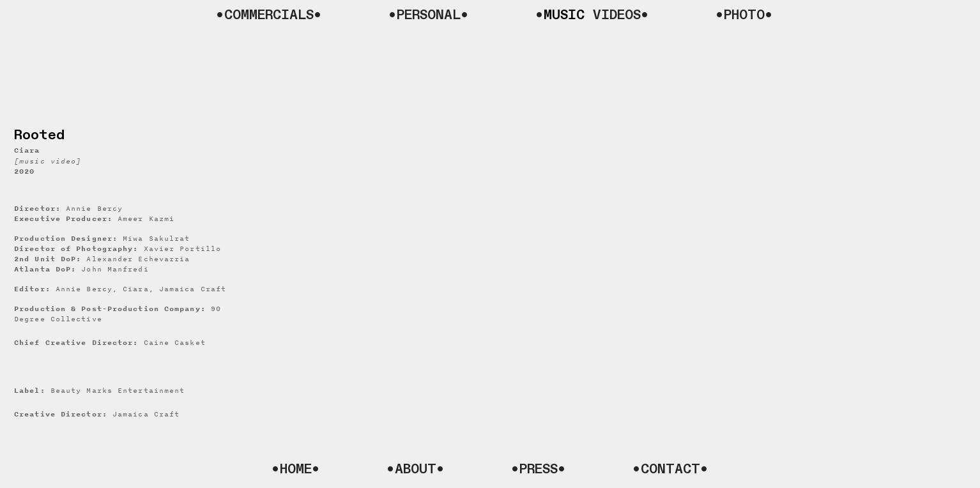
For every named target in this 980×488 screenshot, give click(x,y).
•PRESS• (539, 469)
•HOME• (296, 469)
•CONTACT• (670, 469)
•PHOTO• (744, 15)
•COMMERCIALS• (269, 15)
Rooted (40, 135)
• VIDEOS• (592, 15)
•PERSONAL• (429, 15)
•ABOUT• (416, 469)
